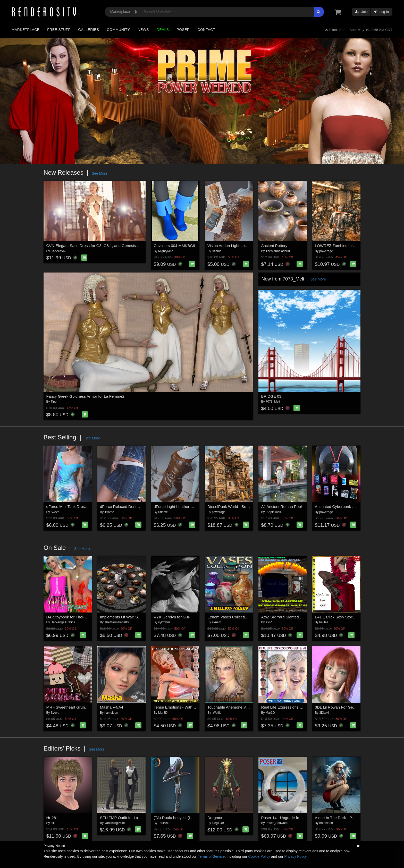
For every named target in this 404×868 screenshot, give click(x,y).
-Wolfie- (217, 713)
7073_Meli (273, 402)
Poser (183, 30)
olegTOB (218, 823)
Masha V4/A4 (112, 707)
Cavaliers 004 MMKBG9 (175, 246)
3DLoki (324, 713)
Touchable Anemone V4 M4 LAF (235, 707)
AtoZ (269, 622)
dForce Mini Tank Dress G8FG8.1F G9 (79, 507)
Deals (163, 30)
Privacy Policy (295, 856)
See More (100, 173)
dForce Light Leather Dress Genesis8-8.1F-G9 (194, 507)
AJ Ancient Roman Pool (282, 507)
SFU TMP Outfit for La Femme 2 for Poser (136, 818)
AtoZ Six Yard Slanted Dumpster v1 (292, 617)
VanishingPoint (115, 823)
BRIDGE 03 (271, 396)
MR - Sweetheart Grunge (68, 707)
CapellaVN (58, 251)
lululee (324, 622)
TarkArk (163, 823)
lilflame (217, 251)
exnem (216, 622)
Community (119, 30)
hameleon (111, 713)
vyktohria (164, 622)
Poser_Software (277, 823)
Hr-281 (52, 818)
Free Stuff (59, 30)
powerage (326, 251)
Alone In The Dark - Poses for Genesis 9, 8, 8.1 (355, 818)
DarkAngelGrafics (63, 622)
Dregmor (215, 818)
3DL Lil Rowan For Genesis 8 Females (348, 707)
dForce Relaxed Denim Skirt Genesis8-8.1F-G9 (141, 507)
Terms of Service (211, 856)
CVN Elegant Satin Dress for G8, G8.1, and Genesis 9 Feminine (101, 246)
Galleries (89, 30)
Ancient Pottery (274, 246)
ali (52, 823)
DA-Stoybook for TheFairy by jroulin (77, 617)
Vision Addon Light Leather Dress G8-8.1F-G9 (247, 246)
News (143, 30)
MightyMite (166, 251)
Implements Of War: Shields (124, 617)
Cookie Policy (259, 856)
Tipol (54, 402)
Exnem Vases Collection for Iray (235, 617)
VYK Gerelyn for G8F (172, 617)
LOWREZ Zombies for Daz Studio (344, 246)
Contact (206, 30)
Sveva (55, 512)
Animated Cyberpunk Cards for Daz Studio (351, 507)
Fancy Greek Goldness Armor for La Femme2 (85, 396)
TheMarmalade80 (278, 251)
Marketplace (26, 30)
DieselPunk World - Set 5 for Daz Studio (242, 507)
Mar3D (163, 713)
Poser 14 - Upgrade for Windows (289, 818)
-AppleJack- (274, 512)
